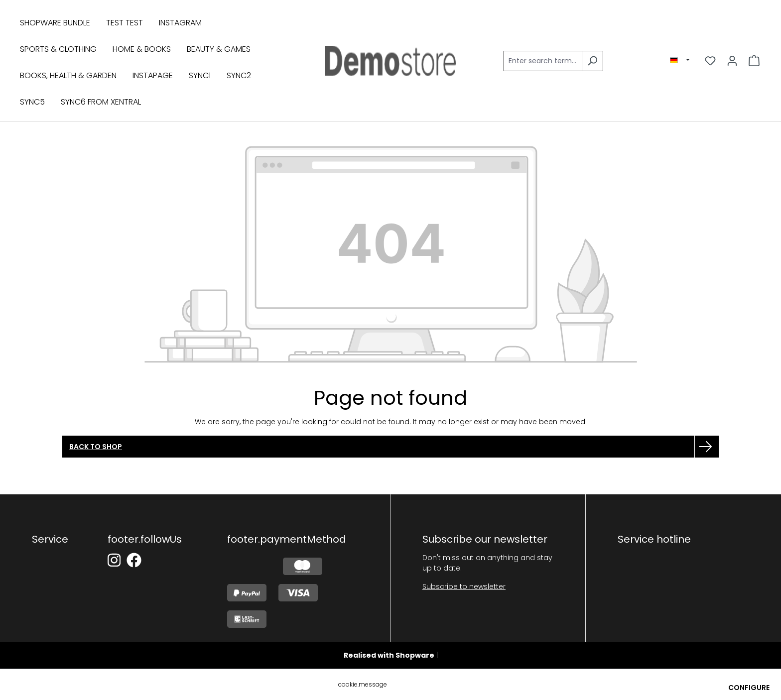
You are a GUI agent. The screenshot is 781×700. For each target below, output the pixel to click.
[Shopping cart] (754, 61)
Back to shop (96, 447)
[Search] (592, 61)
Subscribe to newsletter (464, 586)
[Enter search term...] (543, 61)
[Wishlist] (710, 61)
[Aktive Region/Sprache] (680, 60)
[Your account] (732, 61)
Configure (749, 688)
